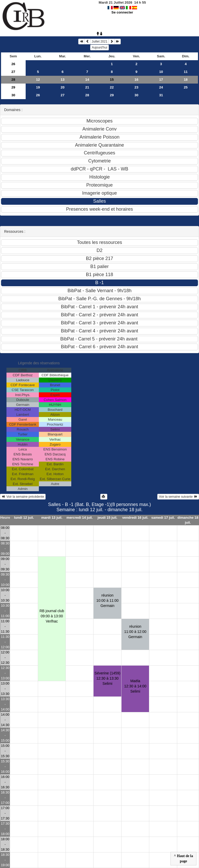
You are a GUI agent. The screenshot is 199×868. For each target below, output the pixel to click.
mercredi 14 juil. (80, 518)
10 (161, 72)
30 (13, 95)
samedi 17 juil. (163, 518)
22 (112, 87)
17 (161, 80)
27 (13, 72)
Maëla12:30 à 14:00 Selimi (135, 686)
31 (161, 95)
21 (87, 87)
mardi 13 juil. (52, 518)
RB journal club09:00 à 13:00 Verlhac (52, 616)
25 (186, 87)
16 (136, 80)
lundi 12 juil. (24, 518)
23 (136, 87)
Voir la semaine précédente (23, 497)
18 (186, 80)
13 (63, 80)
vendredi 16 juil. (135, 518)
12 (38, 80)
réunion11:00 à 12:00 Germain (135, 632)
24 (161, 87)
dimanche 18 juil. (188, 520)
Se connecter (122, 12)
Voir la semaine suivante (178, 497)
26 (13, 64)
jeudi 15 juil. (108, 518)
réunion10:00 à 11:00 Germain (108, 600)
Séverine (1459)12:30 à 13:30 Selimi (108, 678)
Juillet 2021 (100, 42)
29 (13, 87)
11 (186, 72)
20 (63, 87)
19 (38, 87)
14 (87, 80)
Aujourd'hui (99, 47)
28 (13, 80)
